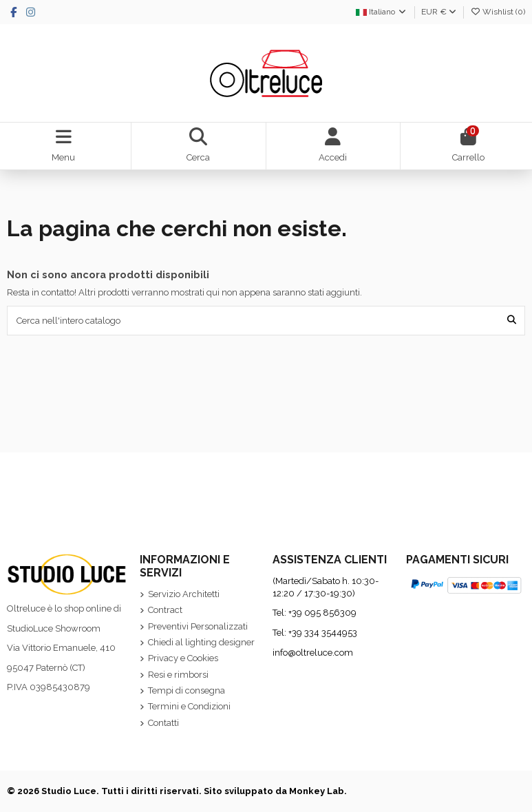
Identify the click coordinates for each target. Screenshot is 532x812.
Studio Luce (69, 791)
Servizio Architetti (184, 594)
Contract (165, 610)
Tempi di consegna (187, 690)
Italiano (382, 12)
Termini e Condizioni (189, 706)
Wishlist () (498, 12)
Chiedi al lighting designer (201, 642)
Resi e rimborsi (178, 675)
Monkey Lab (317, 791)
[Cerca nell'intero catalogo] (512, 320)
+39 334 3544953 (323, 633)
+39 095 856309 (322, 613)
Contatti (163, 723)
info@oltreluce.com (313, 653)
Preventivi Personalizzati (198, 626)
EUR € (439, 12)
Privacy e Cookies (183, 658)
